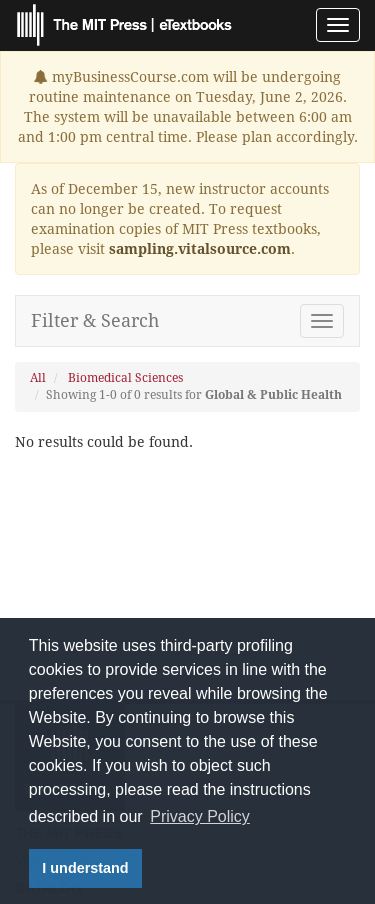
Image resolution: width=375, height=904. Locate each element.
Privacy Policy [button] (200, 816)
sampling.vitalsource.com (200, 249)
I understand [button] (85, 868)
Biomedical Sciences (125, 378)
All (38, 378)
